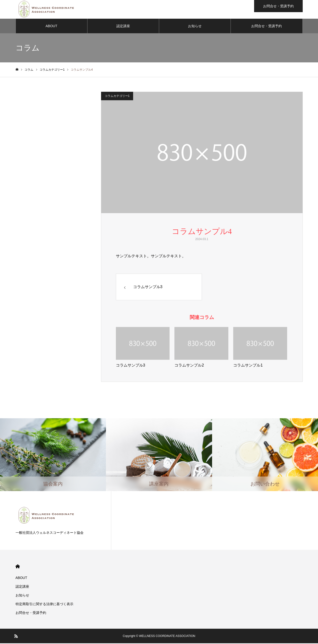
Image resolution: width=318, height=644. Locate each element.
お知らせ (195, 27)
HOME (18, 567)
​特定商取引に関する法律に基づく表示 (44, 605)
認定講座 (123, 27)
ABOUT (52, 27)
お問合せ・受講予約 (266, 27)
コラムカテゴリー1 (117, 97)
